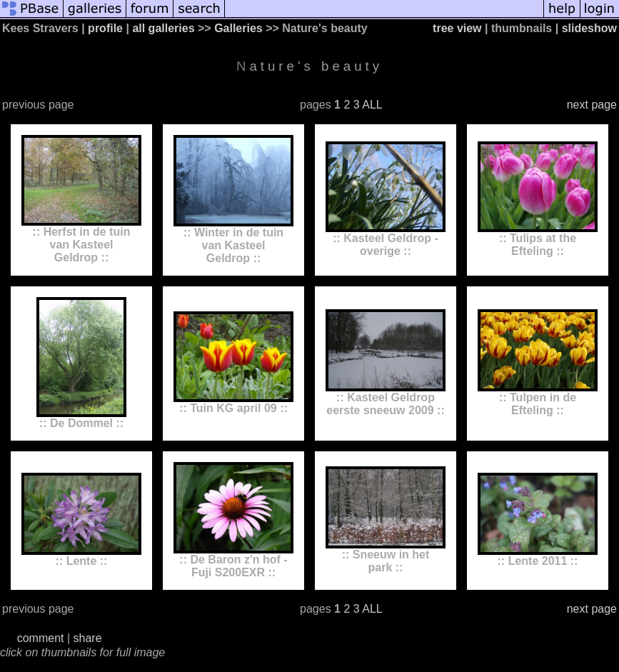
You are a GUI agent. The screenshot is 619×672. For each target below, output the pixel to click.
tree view (457, 28)
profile (105, 28)
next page (592, 105)
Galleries (238, 28)
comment (41, 638)
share (88, 638)
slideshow (589, 28)
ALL (372, 105)
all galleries (163, 28)
